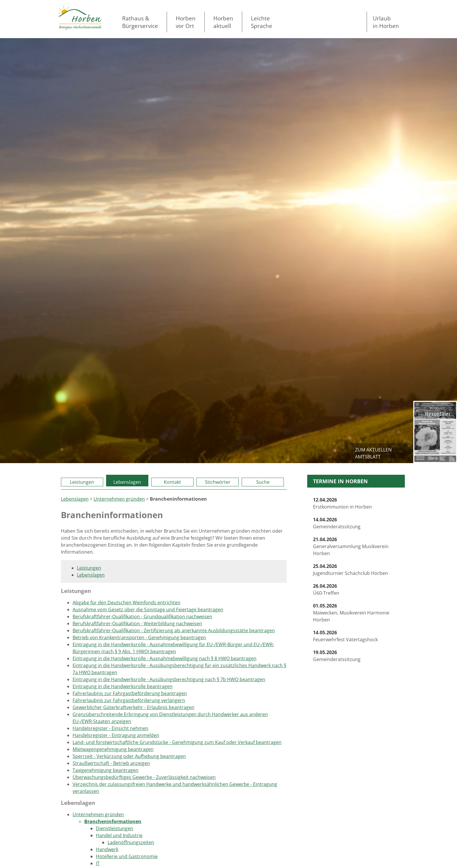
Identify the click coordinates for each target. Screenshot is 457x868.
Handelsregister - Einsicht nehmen (110, 728)
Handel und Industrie (119, 835)
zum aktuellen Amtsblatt (373, 453)
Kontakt (172, 482)
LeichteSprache (262, 22)
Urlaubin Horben (386, 22)
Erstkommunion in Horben (342, 503)
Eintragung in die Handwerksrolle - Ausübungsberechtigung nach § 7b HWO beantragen (169, 679)
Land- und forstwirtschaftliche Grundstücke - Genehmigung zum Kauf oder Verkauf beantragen (177, 742)
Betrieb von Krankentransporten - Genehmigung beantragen (139, 637)
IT (98, 863)
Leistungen (82, 482)
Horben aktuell (223, 22)
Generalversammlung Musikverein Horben (351, 546)
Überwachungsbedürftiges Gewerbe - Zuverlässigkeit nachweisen (144, 777)
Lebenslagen (127, 482)
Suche (263, 482)
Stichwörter (218, 482)
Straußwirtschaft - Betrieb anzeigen (111, 763)
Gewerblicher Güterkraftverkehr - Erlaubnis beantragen (133, 707)
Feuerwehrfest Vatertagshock (345, 636)
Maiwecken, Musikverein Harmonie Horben (351, 613)
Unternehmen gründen (119, 499)
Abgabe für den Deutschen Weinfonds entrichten (126, 603)
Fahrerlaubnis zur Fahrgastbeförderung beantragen (130, 693)
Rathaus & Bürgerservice (140, 22)
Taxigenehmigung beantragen (106, 770)
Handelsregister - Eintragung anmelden (116, 735)
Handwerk (107, 849)
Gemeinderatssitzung (337, 523)
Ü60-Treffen (326, 589)
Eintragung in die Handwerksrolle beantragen (123, 686)
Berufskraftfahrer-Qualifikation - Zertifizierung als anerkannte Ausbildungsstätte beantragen (174, 630)
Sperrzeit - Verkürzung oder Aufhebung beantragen (129, 756)
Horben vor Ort (186, 22)
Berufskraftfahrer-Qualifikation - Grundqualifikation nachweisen (142, 617)
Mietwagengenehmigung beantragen (113, 749)
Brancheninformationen (113, 821)
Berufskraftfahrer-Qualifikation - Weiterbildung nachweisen (137, 623)
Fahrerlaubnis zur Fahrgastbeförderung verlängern (129, 700)
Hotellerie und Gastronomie (127, 856)
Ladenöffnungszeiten (131, 842)
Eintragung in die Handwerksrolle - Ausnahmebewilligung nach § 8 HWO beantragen (165, 658)
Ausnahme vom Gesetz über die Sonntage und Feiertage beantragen (148, 610)
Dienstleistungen (115, 828)
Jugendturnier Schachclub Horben (350, 570)
